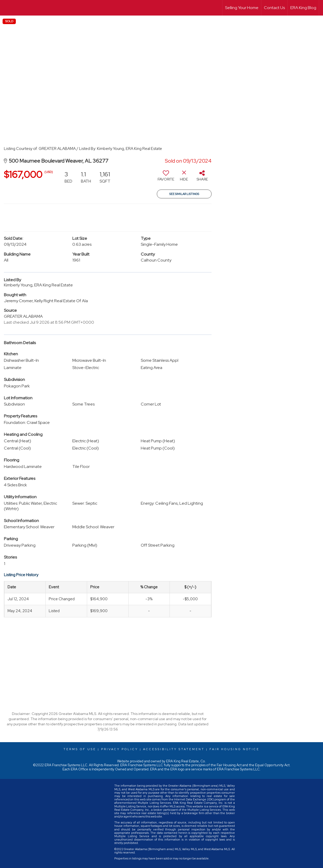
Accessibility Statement (174, 749)
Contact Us (274, 8)
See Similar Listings (184, 194)
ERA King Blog (303, 8)
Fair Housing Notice (234, 749)
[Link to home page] (7, 8)
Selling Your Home (242, 8)
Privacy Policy (120, 749)
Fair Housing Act (229, 765)
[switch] (166, 178)
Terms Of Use (80, 749)
